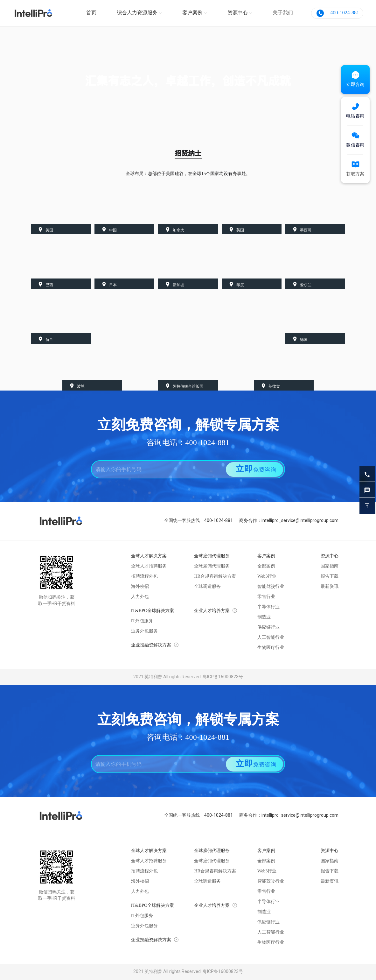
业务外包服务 (144, 631)
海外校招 (140, 587)
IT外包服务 (142, 621)
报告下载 (330, 577)
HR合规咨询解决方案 (215, 577)
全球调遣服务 (207, 587)
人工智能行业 (271, 638)
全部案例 (266, 566)
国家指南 (330, 566)
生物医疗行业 (271, 648)
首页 (91, 13)
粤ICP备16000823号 (222, 677)
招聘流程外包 (144, 577)
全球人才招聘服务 (149, 566)
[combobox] (155, 469)
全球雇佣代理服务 (212, 566)
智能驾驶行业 (271, 587)
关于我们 (283, 13)
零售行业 (266, 597)
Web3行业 (267, 577)
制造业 (264, 617)
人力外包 (140, 597)
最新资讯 (330, 587)
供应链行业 (268, 627)
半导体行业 (268, 607)
